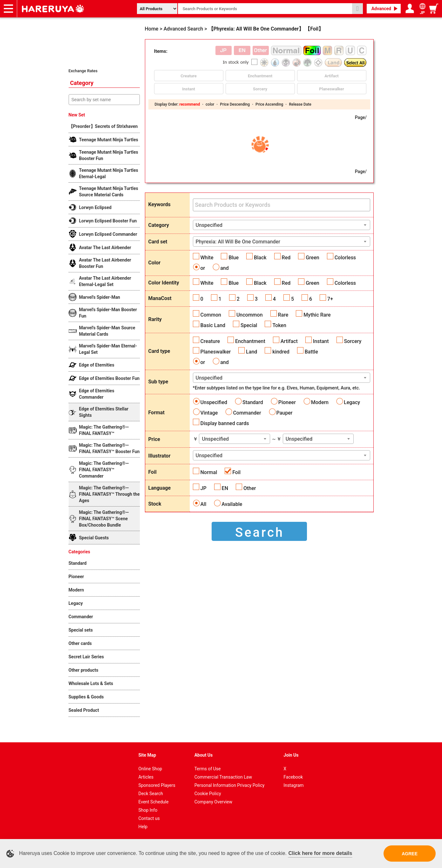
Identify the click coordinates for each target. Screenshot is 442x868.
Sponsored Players (157, 785)
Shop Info (148, 810)
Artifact (289, 341)
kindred (281, 352)
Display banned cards (225, 423)
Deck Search (151, 794)
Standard (253, 402)
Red (286, 258)
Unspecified (214, 402)
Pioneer (287, 402)
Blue (234, 258)
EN (225, 488)
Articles (146, 777)
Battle (311, 352)
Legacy (352, 402)
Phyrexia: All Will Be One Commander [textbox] (238, 242)
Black (260, 258)
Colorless (345, 258)
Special (249, 325)
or (203, 268)
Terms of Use (208, 769)
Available (232, 504)
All (204, 504)
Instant (321, 341)
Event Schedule (153, 802)
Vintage (209, 413)
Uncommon (250, 315)
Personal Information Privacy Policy (230, 785)
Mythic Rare (317, 315)
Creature (210, 341)
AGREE (410, 854)
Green (312, 258)
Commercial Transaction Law (223, 777)
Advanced (381, 9)
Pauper (285, 413)
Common (211, 315)
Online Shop (150, 769)
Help (143, 827)
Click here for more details (320, 853)
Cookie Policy (208, 794)
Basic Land (213, 325)
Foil (236, 472)
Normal (209, 472)
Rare (283, 315)
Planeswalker (216, 352)
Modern (320, 402)
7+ (330, 299)
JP (204, 488)
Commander (247, 413)
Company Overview (213, 802)
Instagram (293, 785)
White (207, 258)
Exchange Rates (83, 71)
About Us (204, 755)
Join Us (291, 755)
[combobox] (282, 225)
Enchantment (250, 341)
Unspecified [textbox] (209, 225)
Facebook (293, 777)
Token (279, 325)
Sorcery (353, 341)
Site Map (147, 755)
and (224, 268)
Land (252, 352)
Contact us (149, 818)
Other (250, 488)
